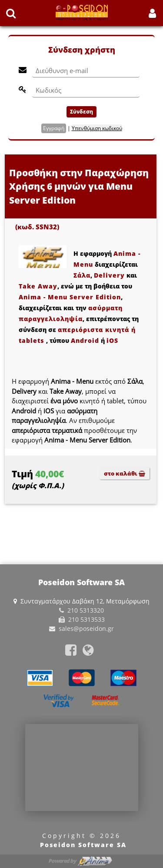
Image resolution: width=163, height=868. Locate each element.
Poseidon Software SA (83, 845)
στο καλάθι (125, 473)
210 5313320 (86, 610)
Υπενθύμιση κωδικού (97, 128)
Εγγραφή (54, 128)
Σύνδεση (81, 112)
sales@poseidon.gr (86, 628)
